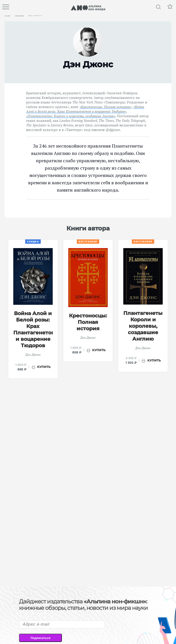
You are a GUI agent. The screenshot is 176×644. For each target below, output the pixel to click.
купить (44, 367)
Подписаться (40, 638)
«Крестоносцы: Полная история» (106, 107)
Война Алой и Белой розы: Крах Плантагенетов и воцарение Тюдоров (34, 329)
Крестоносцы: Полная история (88, 322)
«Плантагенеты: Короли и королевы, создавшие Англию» (71, 116)
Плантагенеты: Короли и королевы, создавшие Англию (144, 326)
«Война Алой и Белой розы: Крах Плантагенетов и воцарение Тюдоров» (85, 109)
